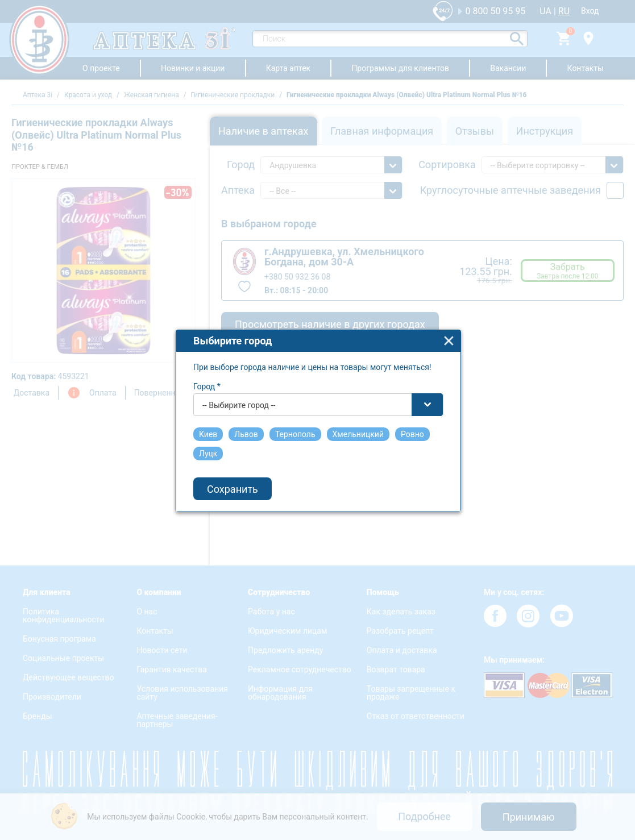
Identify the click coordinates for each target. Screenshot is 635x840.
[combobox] (318, 395)
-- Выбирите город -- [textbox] (239, 396)
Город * (207, 377)
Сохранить (233, 479)
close (449, 331)
